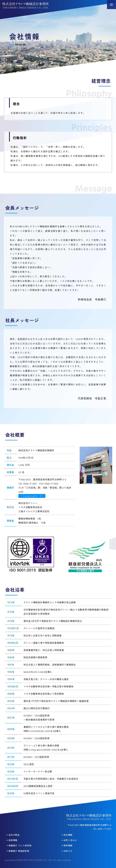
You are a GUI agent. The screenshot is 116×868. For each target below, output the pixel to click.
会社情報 (68, 835)
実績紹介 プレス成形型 (20, 845)
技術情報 (13, 840)
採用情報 (68, 845)
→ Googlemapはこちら (32, 496)
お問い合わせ (70, 840)
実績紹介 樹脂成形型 (19, 851)
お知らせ (68, 851)
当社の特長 (14, 835)
